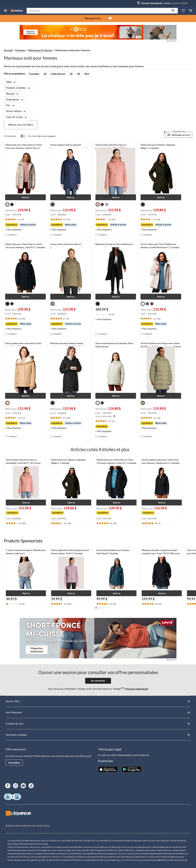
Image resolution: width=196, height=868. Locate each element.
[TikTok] (31, 786)
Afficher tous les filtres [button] (21, 125)
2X (45, 74)
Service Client (98, 701)
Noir (87, 74)
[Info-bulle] (114, 416)
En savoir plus (106, 761)
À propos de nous (98, 724)
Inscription (14, 763)
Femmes (20, 50)
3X (79, 74)
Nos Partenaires (98, 712)
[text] (25, 220)
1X (71, 74)
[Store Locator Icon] (139, 3)
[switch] (38, 136)
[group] (25, 225)
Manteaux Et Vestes (40, 50)
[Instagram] (16, 786)
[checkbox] (11, 235)
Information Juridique (98, 735)
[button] (173, 11)
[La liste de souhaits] (183, 11)
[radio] (7, 204)
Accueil (8, 50)
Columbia (34, 74)
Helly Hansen (58, 74)
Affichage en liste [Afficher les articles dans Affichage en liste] (179, 135)
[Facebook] (8, 786)
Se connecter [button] (98, 681)
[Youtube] (23, 786)
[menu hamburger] (5, 11)
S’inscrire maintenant (137, 689)
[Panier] (191, 11)
